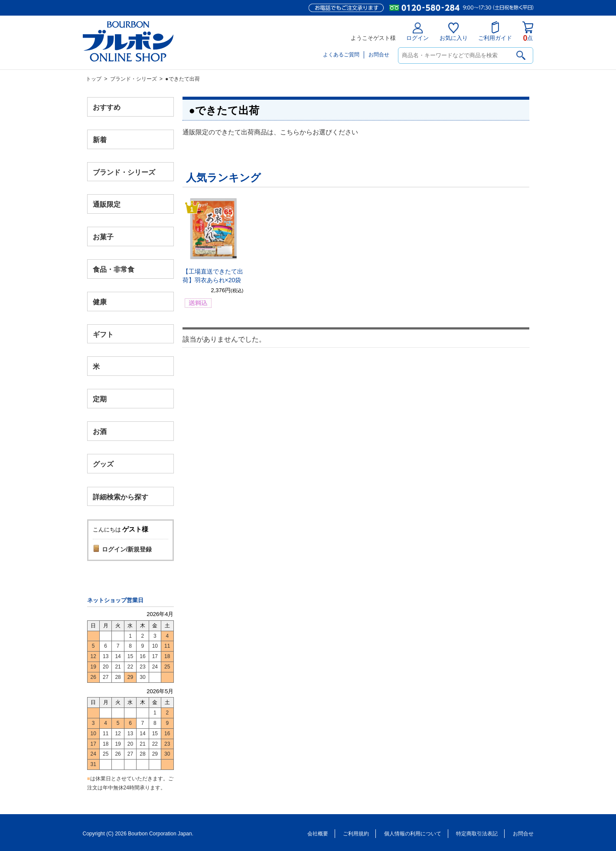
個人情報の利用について (413, 834)
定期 (100, 399)
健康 (100, 302)
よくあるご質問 (341, 55)
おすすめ (107, 107)
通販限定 (107, 204)
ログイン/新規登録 (127, 549)
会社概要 (318, 834)
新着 (100, 139)
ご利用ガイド (495, 31)
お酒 (100, 431)
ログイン (417, 32)
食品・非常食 (114, 269)
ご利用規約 (356, 834)
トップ (94, 79)
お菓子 (103, 237)
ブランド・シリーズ (134, 79)
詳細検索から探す (121, 497)
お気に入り (454, 32)
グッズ (103, 464)
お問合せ (379, 55)
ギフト (103, 334)
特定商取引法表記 (477, 834)
